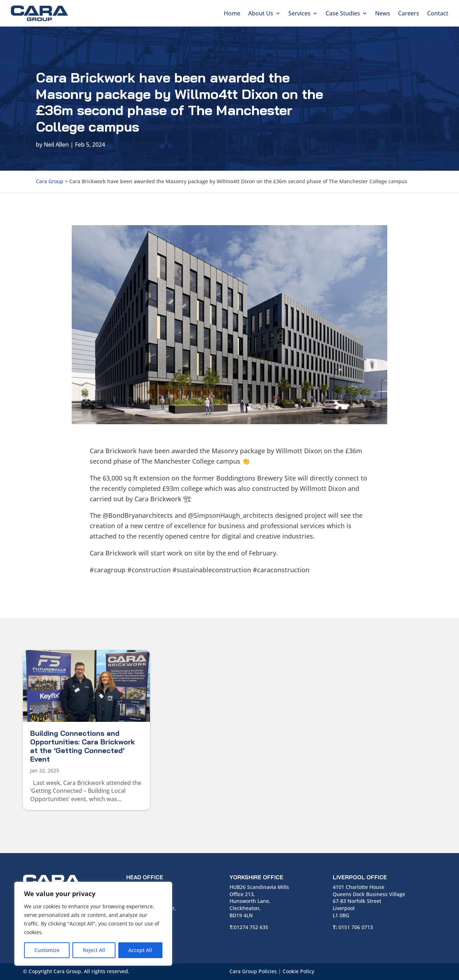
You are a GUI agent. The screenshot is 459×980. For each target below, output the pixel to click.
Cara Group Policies (253, 971)
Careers (409, 13)
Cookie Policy (298, 971)
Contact (438, 13)
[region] (93, 924)
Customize (47, 950)
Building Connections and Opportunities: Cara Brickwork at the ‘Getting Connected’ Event (82, 746)
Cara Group (50, 181)
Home (232, 13)
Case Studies (343, 13)
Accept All (140, 950)
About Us (261, 13)
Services (299, 13)
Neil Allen (56, 145)
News (383, 13)
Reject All (94, 950)
